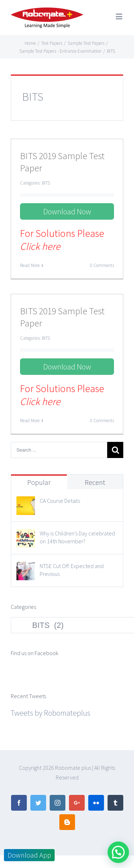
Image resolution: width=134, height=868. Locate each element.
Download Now (67, 211)
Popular (39, 482)
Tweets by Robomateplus (51, 713)
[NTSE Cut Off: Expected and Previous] (26, 568)
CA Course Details (60, 501)
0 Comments (102, 265)
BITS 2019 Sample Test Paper (62, 162)
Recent (95, 482)
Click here (40, 246)
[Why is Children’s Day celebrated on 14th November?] (26, 535)
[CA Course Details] (26, 503)
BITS (46, 183)
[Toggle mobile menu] (120, 16)
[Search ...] (59, 450)
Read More (30, 265)
